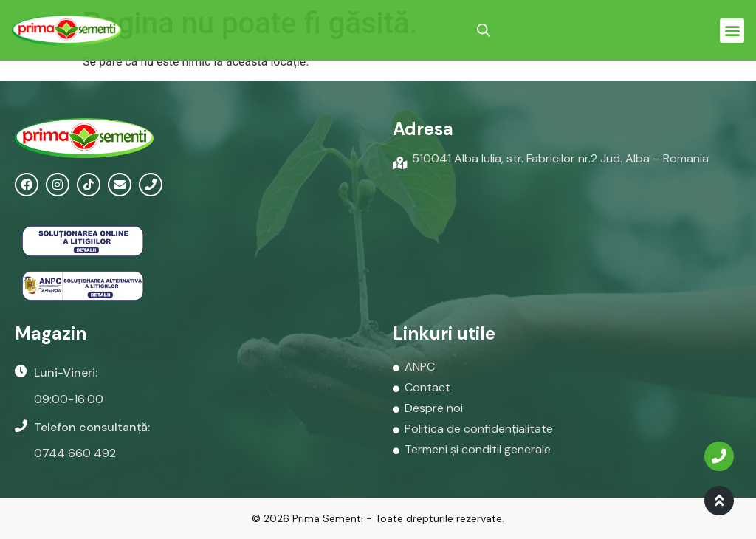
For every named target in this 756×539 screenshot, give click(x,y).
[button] (732, 31)
